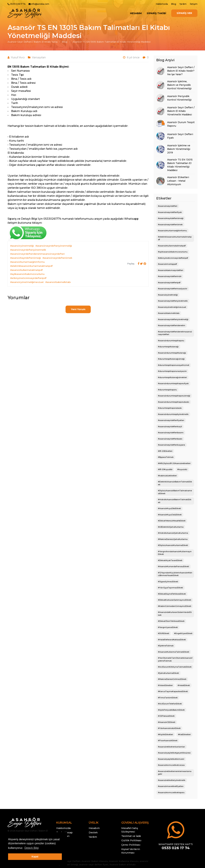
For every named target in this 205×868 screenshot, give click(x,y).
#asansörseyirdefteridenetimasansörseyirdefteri (37, 254)
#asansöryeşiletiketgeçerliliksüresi (174, 753)
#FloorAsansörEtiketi (168, 741)
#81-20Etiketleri (165, 451)
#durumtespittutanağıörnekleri (172, 377)
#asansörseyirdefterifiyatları (171, 420)
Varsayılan (39, 57)
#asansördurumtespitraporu (171, 341)
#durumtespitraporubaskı (170, 408)
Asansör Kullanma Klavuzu (124, 861)
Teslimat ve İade (131, 836)
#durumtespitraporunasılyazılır (172, 371)
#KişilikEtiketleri (166, 734)
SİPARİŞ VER (184, 13)
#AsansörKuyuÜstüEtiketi (170, 515)
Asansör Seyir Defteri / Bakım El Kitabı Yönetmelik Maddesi (181, 111)
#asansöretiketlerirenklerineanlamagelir (175, 773)
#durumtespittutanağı (168, 347)
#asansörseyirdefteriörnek (57, 258)
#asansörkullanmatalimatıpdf (26, 270)
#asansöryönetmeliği (22, 246)
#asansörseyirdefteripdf (169, 283)
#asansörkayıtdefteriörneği (26, 258)
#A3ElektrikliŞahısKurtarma (171, 527)
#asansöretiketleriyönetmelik (172, 780)
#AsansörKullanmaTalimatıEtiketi (174, 652)
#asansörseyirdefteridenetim (172, 325)
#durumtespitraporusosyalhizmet (174, 365)
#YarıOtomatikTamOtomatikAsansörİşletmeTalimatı (175, 659)
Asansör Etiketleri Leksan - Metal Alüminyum (178, 181)
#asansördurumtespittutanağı (172, 353)
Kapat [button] (35, 857)
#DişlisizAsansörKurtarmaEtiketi (173, 545)
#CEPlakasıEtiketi (166, 716)
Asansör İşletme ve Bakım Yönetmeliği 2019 (179, 149)
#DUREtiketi (164, 633)
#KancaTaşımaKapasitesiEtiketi (173, 691)
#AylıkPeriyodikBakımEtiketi (171, 710)
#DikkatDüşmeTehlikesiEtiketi (172, 594)
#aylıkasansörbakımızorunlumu (27, 274)
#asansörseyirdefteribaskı (170, 439)
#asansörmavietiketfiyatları (171, 786)
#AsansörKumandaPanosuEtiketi (173, 566)
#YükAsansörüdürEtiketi (169, 728)
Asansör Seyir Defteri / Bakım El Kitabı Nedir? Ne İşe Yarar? (181, 71)
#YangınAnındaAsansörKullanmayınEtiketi (175, 553)
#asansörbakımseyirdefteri (171, 270)
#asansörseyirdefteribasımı (171, 433)
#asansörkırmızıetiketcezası (171, 765)
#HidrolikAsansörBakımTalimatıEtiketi (175, 501)
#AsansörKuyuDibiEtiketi (169, 508)
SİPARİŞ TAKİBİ (156, 13)
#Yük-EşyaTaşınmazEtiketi (170, 588)
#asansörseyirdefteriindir (170, 276)
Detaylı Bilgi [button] (31, 848)
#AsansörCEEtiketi (167, 722)
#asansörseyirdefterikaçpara (171, 445)
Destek (93, 833)
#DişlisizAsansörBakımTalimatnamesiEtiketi (175, 492)
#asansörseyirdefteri (168, 206)
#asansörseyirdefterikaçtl (170, 427)
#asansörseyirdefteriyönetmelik (28, 250)
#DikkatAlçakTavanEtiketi (170, 560)
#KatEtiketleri (184, 734)
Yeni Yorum (78, 309)
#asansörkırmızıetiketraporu (171, 792)
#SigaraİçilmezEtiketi (168, 582)
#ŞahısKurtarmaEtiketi (168, 673)
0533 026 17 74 (18, 4)
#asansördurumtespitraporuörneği (174, 396)
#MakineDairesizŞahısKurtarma (173, 539)
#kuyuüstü (182, 469)
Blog (174, 4)
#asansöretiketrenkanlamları (171, 747)
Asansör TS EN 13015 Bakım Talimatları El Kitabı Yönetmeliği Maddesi (112, 42)
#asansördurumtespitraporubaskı (174, 402)
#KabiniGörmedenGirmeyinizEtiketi (175, 606)
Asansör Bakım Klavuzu (95, 861)
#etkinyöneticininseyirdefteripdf (28, 278)
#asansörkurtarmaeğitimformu (27, 262)
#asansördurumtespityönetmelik (173, 414)
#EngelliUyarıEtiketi (183, 633)
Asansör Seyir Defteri (68, 861)
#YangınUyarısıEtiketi (168, 627)
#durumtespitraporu (167, 390)
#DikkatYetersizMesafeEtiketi (172, 521)
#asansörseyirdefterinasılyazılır (173, 289)
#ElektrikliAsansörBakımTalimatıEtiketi (175, 483)
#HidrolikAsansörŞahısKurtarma (173, 533)
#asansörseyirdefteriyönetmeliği (54, 246)
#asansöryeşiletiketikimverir (171, 759)
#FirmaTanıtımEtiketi (168, 698)
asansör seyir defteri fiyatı (94, 864)
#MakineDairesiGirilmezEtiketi (172, 679)
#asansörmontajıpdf (167, 264)
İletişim (194, 4)
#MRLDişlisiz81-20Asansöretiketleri (174, 463)
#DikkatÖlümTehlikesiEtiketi (171, 621)
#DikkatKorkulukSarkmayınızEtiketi (175, 600)
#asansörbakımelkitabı (58, 282)
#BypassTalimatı (166, 457)
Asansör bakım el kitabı (122, 864)
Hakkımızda (162, 4)
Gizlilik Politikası (131, 840)
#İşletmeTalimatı (166, 646)
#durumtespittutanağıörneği (171, 359)
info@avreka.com (40, 4)
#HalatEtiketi (184, 685)
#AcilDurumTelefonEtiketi (170, 704)
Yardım (183, 4)
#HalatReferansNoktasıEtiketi (172, 640)
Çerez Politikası (131, 845)
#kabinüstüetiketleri (167, 476)
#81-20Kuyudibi (165, 469)
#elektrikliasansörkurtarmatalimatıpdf (31, 266)
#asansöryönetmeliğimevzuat (27, 282)
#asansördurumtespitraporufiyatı (173, 383)
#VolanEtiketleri (165, 685)
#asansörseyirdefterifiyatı (170, 212)
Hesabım (136, 13)
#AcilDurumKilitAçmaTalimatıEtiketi (175, 667)
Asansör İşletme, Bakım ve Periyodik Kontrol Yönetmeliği (179, 85)
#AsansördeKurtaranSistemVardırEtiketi (175, 614)
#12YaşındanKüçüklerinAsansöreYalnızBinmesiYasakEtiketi (175, 574)
